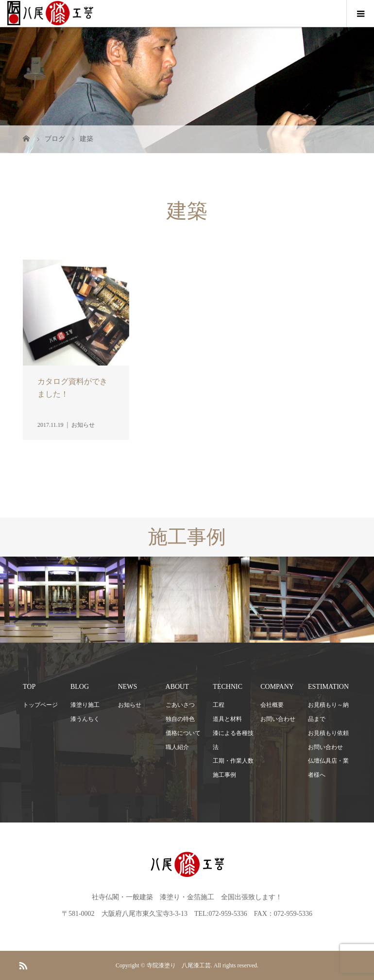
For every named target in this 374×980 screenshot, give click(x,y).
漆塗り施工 (85, 705)
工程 (219, 705)
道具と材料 (227, 719)
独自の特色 (180, 719)
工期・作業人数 (233, 761)
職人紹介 (177, 747)
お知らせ (130, 705)
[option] (62, 600)
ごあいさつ (180, 705)
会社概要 (272, 705)
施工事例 (224, 775)
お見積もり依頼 (328, 733)
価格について (183, 733)
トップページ (40, 705)
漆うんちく (85, 719)
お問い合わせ (278, 719)
